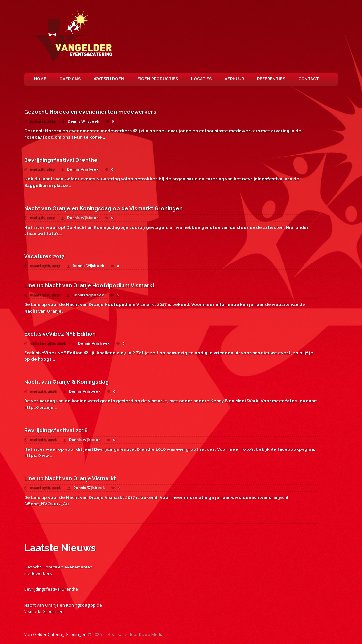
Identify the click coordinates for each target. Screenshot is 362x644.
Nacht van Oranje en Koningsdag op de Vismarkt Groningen (103, 208)
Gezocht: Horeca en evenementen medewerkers (90, 112)
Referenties (271, 79)
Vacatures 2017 (44, 256)
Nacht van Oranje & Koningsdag (66, 382)
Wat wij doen (109, 79)
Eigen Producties (158, 79)
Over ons (70, 79)
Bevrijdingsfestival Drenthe (61, 160)
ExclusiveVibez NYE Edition (60, 334)
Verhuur (234, 79)
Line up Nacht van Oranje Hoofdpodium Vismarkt (89, 286)
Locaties (201, 79)
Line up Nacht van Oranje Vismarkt (70, 478)
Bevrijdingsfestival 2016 (56, 430)
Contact (309, 79)
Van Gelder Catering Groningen (75, 37)
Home (40, 79)
